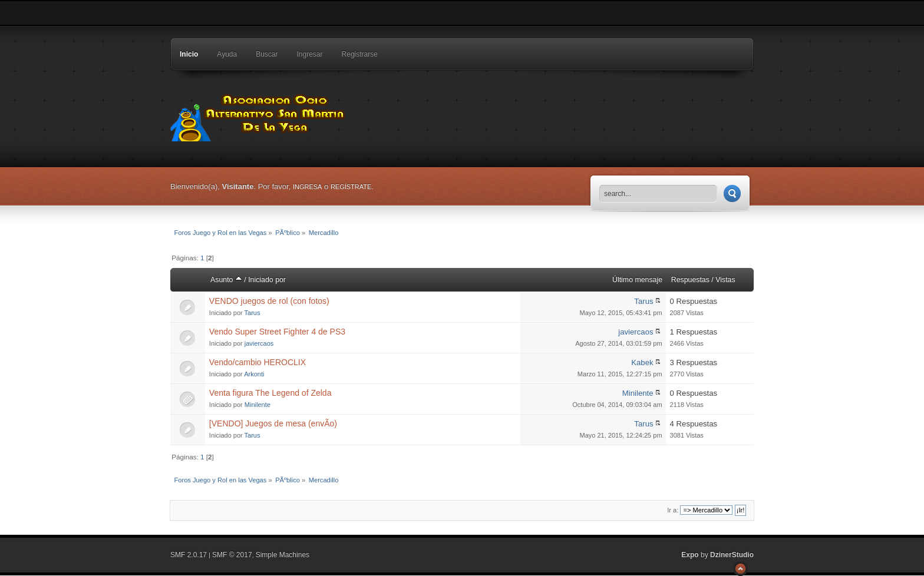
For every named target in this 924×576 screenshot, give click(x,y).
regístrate (351, 187)
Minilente (258, 405)
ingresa (308, 187)
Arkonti (254, 374)
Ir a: (673, 510)
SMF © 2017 (232, 555)
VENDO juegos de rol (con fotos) (269, 301)
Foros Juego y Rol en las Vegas (259, 115)
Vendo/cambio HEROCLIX (258, 362)
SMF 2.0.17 (189, 555)
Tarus (253, 313)
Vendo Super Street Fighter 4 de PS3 (277, 332)
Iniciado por (267, 280)
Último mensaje (637, 280)
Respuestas (690, 280)
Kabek (642, 363)
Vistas (725, 280)
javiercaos (259, 343)
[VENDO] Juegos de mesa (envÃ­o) (273, 423)
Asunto (226, 280)
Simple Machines (283, 555)
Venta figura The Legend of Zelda (270, 393)
